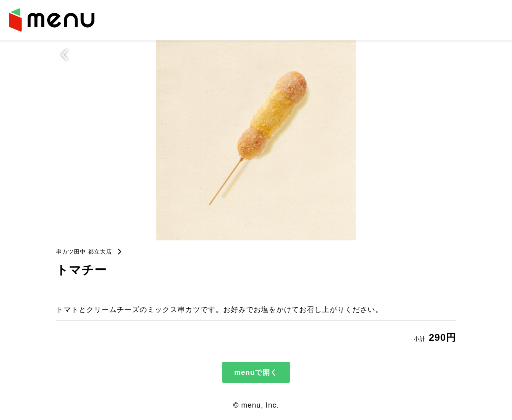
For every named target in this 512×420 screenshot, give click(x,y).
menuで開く (256, 372)
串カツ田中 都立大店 (84, 252)
